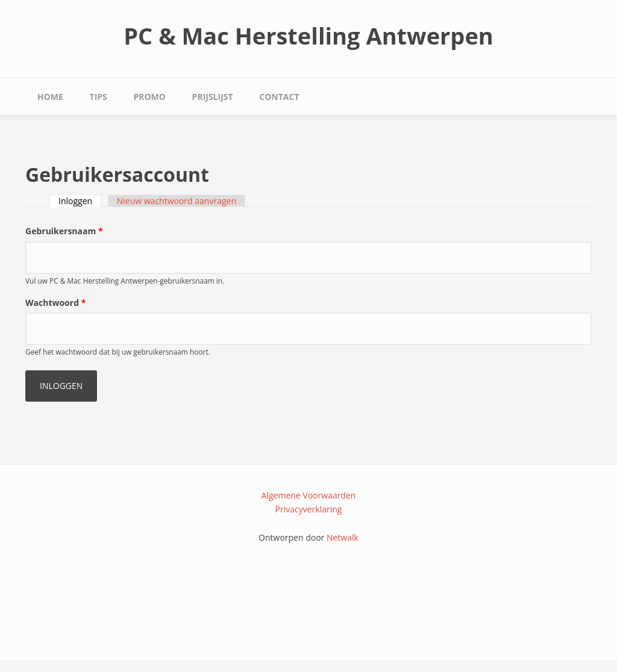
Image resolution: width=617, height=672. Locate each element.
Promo (149, 97)
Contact (279, 97)
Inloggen (80, 201)
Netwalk (343, 537)
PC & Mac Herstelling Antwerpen (308, 36)
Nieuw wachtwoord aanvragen (177, 201)
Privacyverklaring (309, 509)
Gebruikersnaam (64, 231)
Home (50, 97)
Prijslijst (213, 97)
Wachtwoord (55, 303)
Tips (99, 97)
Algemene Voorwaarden (309, 495)
